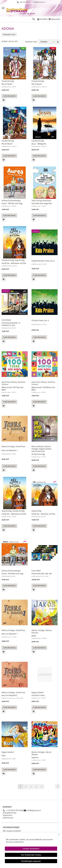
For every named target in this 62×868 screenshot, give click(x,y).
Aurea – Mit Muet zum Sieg (12, 574)
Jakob (34, 636)
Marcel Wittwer (38, 446)
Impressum (7, 815)
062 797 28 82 (25, 2)
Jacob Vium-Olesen (9, 382)
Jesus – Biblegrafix (39, 144)
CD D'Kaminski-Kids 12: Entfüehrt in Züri (11, 324)
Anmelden (43, 19)
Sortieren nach (31, 42)
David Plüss (21, 446)
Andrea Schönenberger (11, 201)
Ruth (4, 756)
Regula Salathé (45, 449)
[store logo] (21, 10)
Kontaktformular (10, 813)
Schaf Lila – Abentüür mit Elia (43, 514)
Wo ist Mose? (7, 144)
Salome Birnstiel (38, 451)
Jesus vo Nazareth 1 (10, 450)
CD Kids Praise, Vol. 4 (40, 320)
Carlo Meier (6, 320)
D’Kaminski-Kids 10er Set (42, 574)
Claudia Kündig (8, 81)
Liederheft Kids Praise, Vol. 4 (43, 261)
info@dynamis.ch (39, 2)
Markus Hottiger (8, 446)
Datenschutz (8, 818)
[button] (4, 100)
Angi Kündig (20, 260)
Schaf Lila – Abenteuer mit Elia (14, 263)
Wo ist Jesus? (37, 84)
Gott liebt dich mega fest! (42, 203)
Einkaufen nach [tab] (9, 34)
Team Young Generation (41, 201)
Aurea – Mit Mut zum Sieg (12, 203)
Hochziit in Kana (38, 695)
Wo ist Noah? (7, 84)
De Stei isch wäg (38, 454)
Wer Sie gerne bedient (12, 831)
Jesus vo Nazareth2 (9, 695)
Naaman (35, 758)
